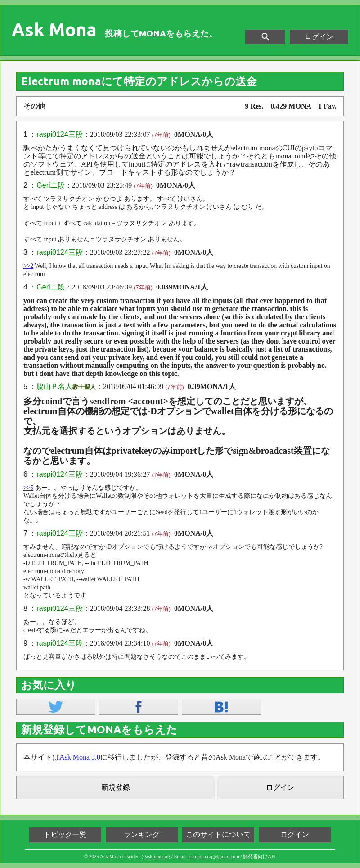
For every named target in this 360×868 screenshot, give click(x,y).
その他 (34, 106)
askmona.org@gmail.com (214, 856)
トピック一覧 (65, 834)
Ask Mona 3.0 (80, 757)
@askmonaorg (156, 856)
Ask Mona (54, 30)
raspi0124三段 (59, 134)
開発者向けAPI (259, 856)
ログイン (319, 37)
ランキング (142, 834)
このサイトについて (218, 834)
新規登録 (116, 787)
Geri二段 (50, 185)
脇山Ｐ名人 (54, 387)
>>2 (28, 266)
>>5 (28, 488)
